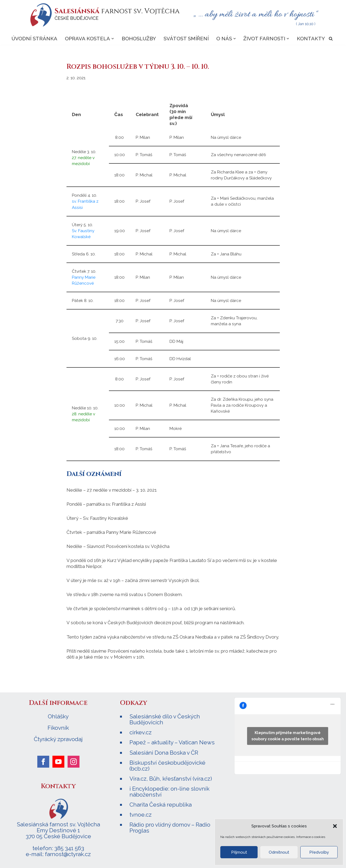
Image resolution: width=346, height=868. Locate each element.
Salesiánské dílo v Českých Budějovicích (165, 719)
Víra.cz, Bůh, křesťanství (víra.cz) (171, 779)
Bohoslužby (139, 38)
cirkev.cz (141, 732)
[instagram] (74, 762)
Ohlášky (58, 716)
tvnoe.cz (141, 815)
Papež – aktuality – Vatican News (172, 742)
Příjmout (239, 852)
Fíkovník (58, 728)
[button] (335, 826)
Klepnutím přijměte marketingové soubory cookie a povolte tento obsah (288, 736)
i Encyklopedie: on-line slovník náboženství (169, 792)
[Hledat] (331, 39)
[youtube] (58, 762)
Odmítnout (279, 852)
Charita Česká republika (161, 805)
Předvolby (319, 852)
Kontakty (311, 38)
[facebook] (43, 762)
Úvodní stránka (34, 38)
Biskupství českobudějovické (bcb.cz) (167, 766)
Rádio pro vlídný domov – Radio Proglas (170, 828)
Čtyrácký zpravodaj (58, 739)
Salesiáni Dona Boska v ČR (164, 753)
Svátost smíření (186, 38)
